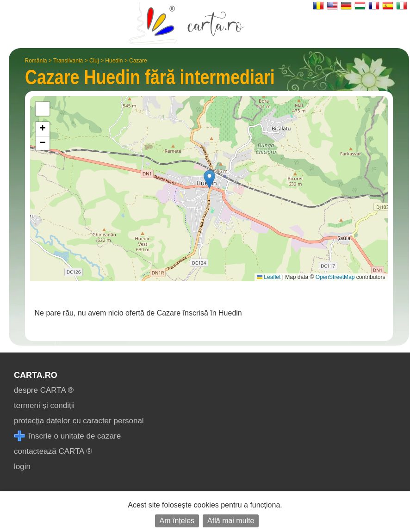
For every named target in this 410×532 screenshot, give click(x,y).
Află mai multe (231, 521)
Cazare (138, 61)
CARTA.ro (36, 375)
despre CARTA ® (44, 390)
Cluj (94, 61)
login (22, 467)
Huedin (114, 61)
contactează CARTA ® (53, 451)
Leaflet (269, 277)
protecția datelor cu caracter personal (79, 421)
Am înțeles (177, 521)
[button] (209, 179)
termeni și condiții (44, 405)
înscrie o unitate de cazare (67, 436)
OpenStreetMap (335, 277)
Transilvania (68, 61)
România (36, 61)
